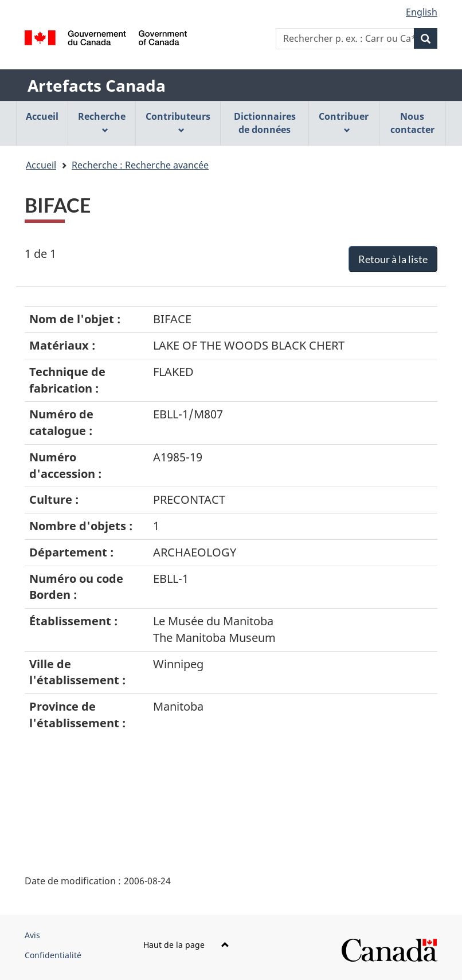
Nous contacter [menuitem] (412, 123)
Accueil (41, 165)
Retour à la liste (393, 259)
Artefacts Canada (97, 85)
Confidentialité (53, 955)
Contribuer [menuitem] (344, 122)
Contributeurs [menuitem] (178, 122)
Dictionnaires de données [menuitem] (265, 123)
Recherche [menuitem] (102, 122)
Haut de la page (186, 945)
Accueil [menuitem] (42, 116)
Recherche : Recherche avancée (140, 165)
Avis (32, 935)
